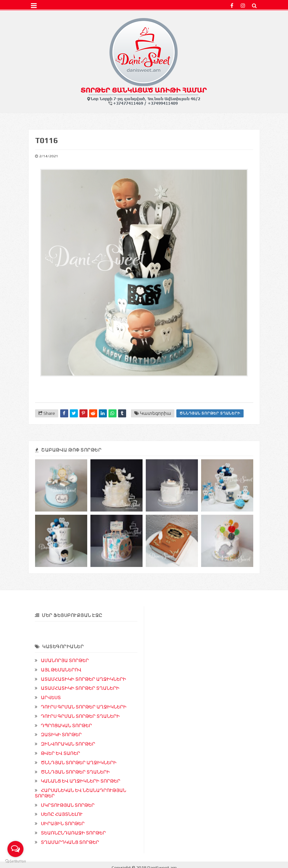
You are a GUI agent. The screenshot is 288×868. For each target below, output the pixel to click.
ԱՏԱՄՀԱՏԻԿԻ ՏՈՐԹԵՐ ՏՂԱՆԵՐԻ (80, 688)
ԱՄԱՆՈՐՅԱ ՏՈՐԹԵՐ (65, 660)
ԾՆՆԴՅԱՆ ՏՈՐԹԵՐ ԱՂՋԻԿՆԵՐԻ (79, 763)
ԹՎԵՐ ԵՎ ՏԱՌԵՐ (60, 753)
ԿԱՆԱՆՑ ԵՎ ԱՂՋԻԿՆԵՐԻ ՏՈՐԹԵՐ (81, 781)
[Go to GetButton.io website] (15, 861)
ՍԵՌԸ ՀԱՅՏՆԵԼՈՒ (62, 814)
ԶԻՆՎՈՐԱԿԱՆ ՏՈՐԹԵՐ (68, 744)
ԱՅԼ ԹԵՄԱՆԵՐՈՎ (61, 670)
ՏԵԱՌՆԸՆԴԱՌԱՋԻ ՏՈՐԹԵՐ (73, 833)
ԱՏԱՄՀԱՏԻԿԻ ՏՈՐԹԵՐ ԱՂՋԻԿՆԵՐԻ (84, 679)
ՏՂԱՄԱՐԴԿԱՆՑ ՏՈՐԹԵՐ (70, 842)
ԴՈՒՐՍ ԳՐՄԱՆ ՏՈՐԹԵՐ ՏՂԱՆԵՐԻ (80, 716)
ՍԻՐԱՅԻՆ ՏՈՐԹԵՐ (63, 824)
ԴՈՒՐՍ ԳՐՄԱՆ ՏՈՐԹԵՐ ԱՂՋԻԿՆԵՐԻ (84, 707)
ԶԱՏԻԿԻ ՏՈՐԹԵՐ (61, 735)
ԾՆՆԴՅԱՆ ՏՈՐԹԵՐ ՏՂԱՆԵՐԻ (210, 413)
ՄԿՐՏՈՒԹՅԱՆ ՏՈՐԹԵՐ (68, 805)
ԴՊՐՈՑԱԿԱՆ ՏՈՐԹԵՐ (66, 726)
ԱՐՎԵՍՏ (51, 697)
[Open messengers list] (15, 849)
